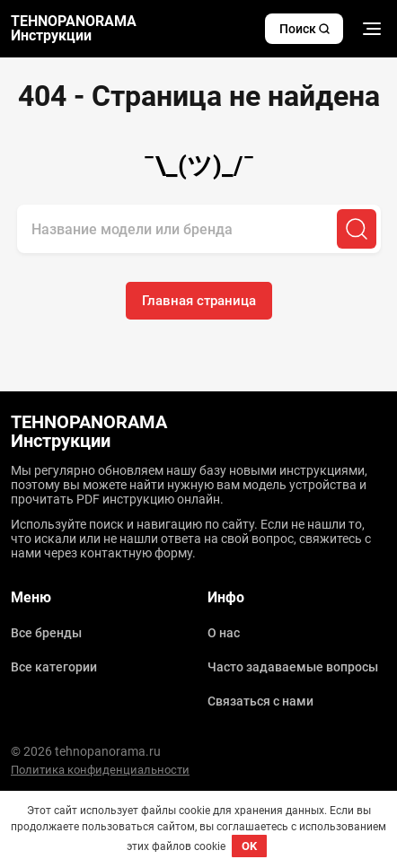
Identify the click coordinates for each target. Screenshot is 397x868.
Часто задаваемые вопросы (293, 667)
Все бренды (46, 633)
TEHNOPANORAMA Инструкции (74, 29)
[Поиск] (357, 229)
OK (249, 846)
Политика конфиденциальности (100, 770)
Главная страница (199, 301)
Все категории (54, 667)
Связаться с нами (260, 701)
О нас (224, 633)
